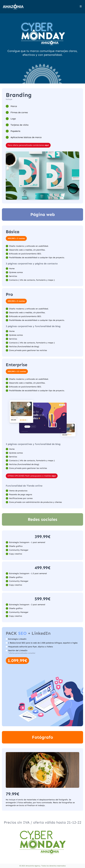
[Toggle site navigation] (81, 6)
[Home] (13, 7)
